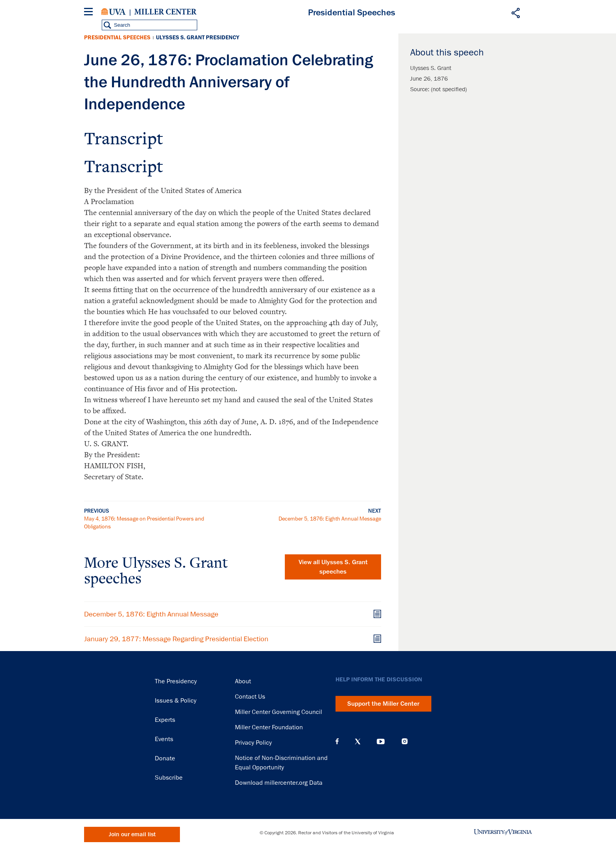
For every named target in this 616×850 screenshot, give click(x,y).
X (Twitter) (358, 741)
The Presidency (176, 681)
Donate (165, 758)
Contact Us (250, 697)
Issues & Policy (176, 701)
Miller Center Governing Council (279, 712)
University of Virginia (114, 12)
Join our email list (132, 834)
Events (164, 739)
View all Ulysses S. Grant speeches (333, 567)
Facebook (337, 741)
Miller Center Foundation (269, 727)
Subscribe (169, 778)
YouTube (381, 741)
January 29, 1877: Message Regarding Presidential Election (176, 639)
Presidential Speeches (117, 38)
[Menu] (90, 13)
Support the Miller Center (383, 704)
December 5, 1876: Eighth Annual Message (330, 519)
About (243, 681)
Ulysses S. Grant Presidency (198, 38)
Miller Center (165, 12)
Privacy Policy (253, 743)
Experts (165, 720)
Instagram (405, 741)
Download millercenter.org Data (279, 783)
